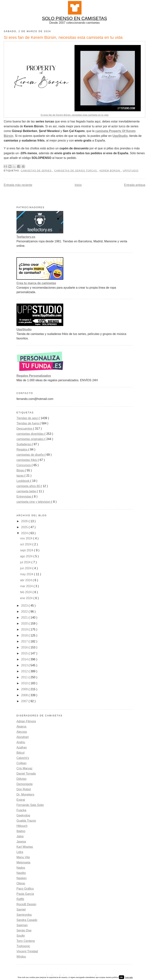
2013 (25, 665)
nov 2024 (27, 538)
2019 (25, 629)
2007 (25, 701)
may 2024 (27, 574)
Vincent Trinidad (27, 951)
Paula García (25, 894)
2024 (25, 533)
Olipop (21, 883)
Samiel (21, 910)
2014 (25, 659)
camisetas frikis (27, 460)
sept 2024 (27, 550)
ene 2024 (27, 598)
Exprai (21, 800)
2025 (25, 527)
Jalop (20, 836)
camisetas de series (37, 171)
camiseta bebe (27, 491)
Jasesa (21, 842)
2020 (25, 623)
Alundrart (23, 737)
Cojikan (21, 763)
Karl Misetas (25, 847)
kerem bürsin (110, 171)
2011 (25, 677)
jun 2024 (26, 568)
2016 (25, 647)
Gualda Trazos (26, 821)
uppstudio (131, 171)
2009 (25, 689)
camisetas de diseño (31, 455)
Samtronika (24, 915)
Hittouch (22, 826)
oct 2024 (26, 544)
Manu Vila (23, 857)
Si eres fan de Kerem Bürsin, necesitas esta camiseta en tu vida (75, 115)
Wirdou (21, 957)
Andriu (21, 742)
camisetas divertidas (30, 434)
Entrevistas (24, 497)
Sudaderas (24, 444)
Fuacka (21, 810)
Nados (21, 868)
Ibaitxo (21, 831)
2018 (25, 635)
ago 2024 (27, 556)
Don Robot (24, 789)
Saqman (22, 925)
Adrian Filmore (26, 721)
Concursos (24, 465)
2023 (25, 606)
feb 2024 (26, 592)
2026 (25, 521)
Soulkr (21, 936)
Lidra (20, 852)
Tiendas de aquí (28, 418)
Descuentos (25, 429)
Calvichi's (23, 758)
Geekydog (23, 815)
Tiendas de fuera (28, 423)
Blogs (21, 470)
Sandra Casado (27, 920)
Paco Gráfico (25, 889)
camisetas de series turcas (76, 171)
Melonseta (23, 862)
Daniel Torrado (26, 774)
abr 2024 (26, 580)
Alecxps (22, 732)
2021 (25, 618)
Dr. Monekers (25, 795)
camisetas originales (30, 439)
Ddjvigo (21, 779)
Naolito (21, 873)
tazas (20, 476)
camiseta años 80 (29, 486)
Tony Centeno (26, 941)
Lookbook (23, 481)
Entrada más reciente (18, 185)
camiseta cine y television (34, 502)
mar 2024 (27, 586)
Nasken (22, 878)
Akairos (21, 727)
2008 (25, 695)
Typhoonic (23, 946)
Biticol (20, 753)
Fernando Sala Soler (30, 805)
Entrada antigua (135, 185)
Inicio (78, 185)
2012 (25, 671)
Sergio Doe (24, 930)
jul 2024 (26, 562)
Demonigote (25, 784)
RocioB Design (26, 904)
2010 (25, 683)
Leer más (129, 977)
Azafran (22, 747)
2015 (25, 653)
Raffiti (20, 899)
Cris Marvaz (24, 768)
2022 (25, 612)
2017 (25, 641)
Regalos (22, 449)
